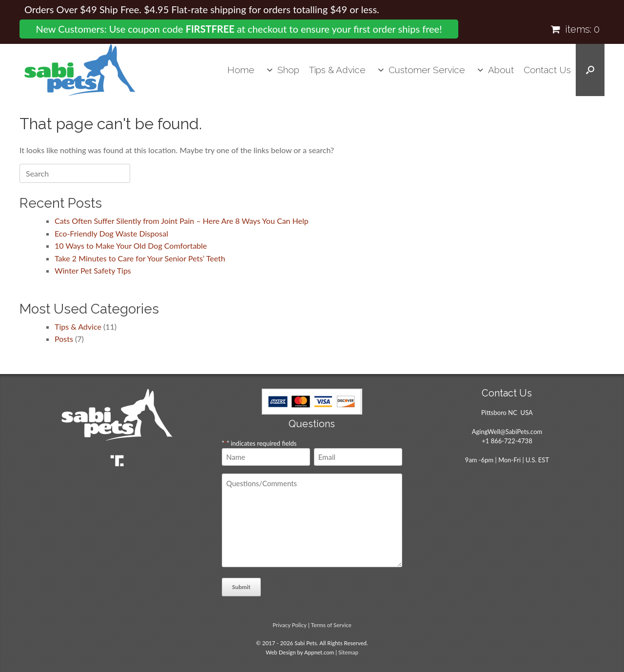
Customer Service (427, 70)
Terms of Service (331, 625)
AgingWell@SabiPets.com (507, 432)
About (501, 70)
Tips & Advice (337, 70)
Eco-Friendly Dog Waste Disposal (111, 233)
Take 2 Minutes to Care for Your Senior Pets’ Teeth (140, 258)
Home (241, 70)
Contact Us (547, 70)
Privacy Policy (290, 625)
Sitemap (348, 652)
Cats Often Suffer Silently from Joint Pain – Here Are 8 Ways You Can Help (182, 221)
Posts (64, 339)
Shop (288, 70)
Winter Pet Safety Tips (93, 270)
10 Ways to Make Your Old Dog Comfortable (131, 246)
